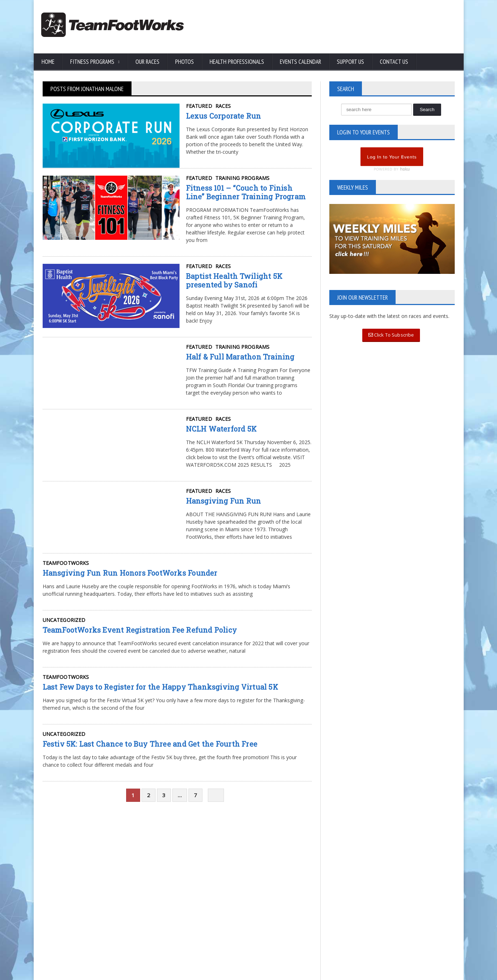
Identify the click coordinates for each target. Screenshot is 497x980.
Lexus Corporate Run (223, 116)
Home (48, 62)
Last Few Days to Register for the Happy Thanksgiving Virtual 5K (158, 687)
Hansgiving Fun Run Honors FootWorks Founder (128, 573)
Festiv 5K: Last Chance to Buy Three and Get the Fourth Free (148, 744)
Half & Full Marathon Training (239, 357)
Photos (185, 62)
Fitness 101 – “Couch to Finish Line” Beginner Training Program (248, 192)
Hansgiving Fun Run (223, 501)
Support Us (350, 62)
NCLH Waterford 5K (221, 429)
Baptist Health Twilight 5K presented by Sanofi (233, 280)
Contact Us (394, 62)
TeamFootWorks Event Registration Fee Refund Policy (138, 630)
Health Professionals (237, 62)
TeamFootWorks (96, 973)
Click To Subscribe (391, 336)
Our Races (147, 62)
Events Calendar (300, 62)
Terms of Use (102, 912)
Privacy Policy (58, 912)
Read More (197, 914)
